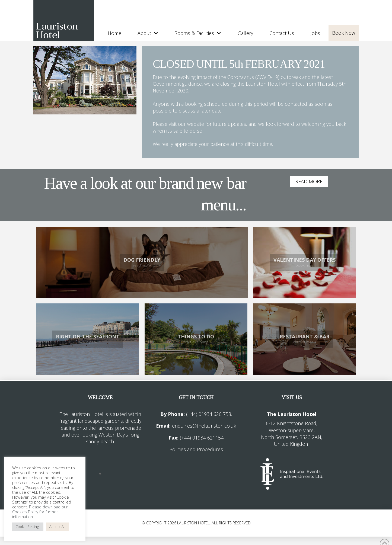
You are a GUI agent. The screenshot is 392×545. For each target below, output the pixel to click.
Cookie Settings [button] (28, 527)
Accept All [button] (57, 527)
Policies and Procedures (196, 449)
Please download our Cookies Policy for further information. (40, 512)
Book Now (344, 33)
